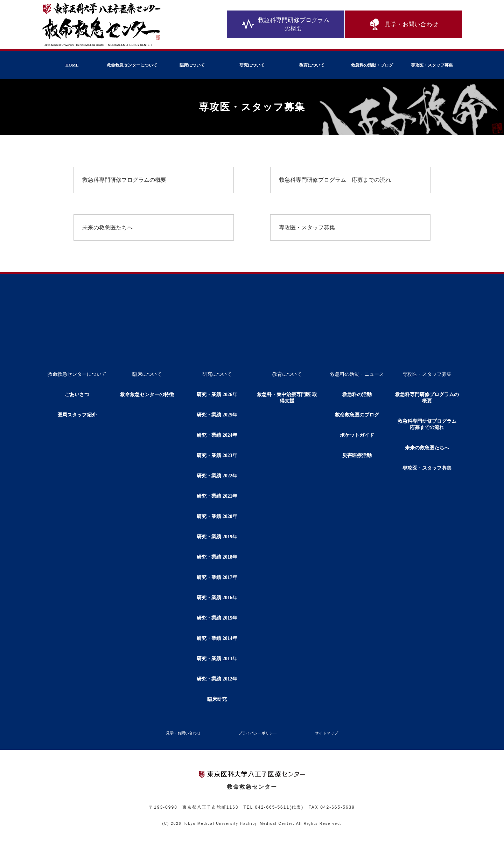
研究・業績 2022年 (217, 476)
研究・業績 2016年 (217, 598)
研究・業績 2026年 (217, 395)
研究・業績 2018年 (217, 557)
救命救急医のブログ (357, 415)
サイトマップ (327, 733)
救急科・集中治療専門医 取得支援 (287, 398)
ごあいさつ (77, 395)
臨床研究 (217, 699)
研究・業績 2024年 (217, 435)
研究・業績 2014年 (217, 638)
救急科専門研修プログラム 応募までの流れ (335, 180)
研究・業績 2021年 (217, 496)
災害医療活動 (357, 455)
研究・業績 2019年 (217, 537)
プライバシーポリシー (258, 733)
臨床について (192, 65)
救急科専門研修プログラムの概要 (286, 24)
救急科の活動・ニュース (357, 374)
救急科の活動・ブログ (372, 65)
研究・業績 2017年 (217, 577)
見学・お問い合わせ (403, 25)
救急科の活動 (357, 395)
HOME (72, 65)
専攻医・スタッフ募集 (432, 65)
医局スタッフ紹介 (77, 415)
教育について (312, 65)
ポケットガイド (357, 435)
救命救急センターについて (132, 65)
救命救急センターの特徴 (147, 395)
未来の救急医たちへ (107, 227)
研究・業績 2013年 (217, 659)
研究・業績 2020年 (217, 516)
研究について (252, 65)
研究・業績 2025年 (217, 415)
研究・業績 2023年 (217, 455)
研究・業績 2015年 (217, 618)
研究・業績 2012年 (217, 679)
